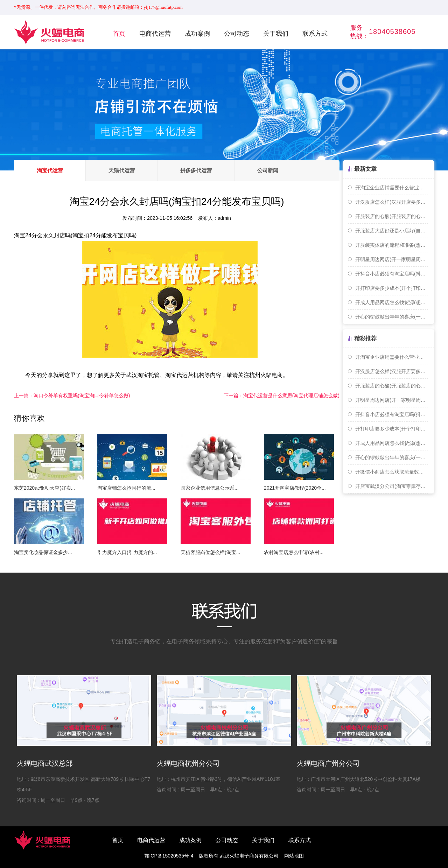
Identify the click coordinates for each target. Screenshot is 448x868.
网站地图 (294, 856)
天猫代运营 (122, 170)
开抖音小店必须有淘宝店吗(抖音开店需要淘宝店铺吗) (391, 274)
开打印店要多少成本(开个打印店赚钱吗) (391, 288)
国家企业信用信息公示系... (210, 488)
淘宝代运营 (50, 170)
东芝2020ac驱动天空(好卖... (44, 488)
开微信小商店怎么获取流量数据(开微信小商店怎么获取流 (391, 472)
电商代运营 (155, 34)
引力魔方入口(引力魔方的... (127, 552)
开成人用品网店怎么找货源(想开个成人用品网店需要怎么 (391, 302)
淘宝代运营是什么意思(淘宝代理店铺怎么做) (282, 395)
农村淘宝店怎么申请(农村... (294, 552)
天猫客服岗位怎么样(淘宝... (210, 552)
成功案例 (197, 34)
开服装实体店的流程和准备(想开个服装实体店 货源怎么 (391, 245)
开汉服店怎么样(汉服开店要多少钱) (391, 202)
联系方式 (315, 34)
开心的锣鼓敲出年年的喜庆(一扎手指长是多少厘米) (391, 317)
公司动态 (237, 34)
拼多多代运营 (197, 170)
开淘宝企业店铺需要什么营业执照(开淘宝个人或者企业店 (391, 188)
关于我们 (276, 34)
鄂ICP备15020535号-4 (169, 856)
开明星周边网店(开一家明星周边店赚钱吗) (391, 259)
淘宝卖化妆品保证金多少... (43, 552)
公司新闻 (269, 170)
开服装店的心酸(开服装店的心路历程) (391, 216)
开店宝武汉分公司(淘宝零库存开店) (391, 486)
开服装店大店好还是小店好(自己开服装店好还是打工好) (391, 231)
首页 (119, 34)
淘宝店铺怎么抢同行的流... (126, 488)
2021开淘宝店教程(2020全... (295, 488)
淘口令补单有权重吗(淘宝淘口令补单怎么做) (72, 395)
